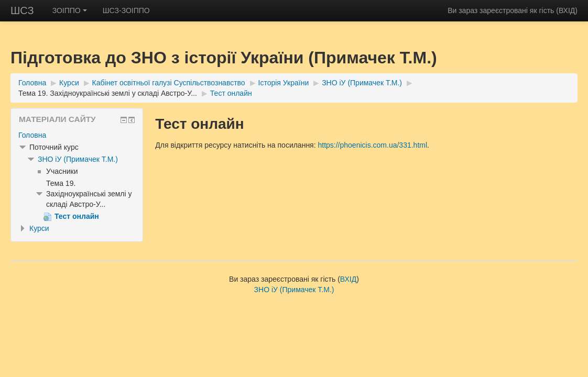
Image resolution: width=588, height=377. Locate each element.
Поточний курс (54, 147)
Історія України (284, 83)
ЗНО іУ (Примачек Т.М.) (362, 83)
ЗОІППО (70, 10)
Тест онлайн (231, 93)
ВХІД (567, 10)
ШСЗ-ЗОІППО (126, 10)
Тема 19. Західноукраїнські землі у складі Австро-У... (108, 93)
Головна (32, 83)
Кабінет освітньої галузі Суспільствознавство (169, 83)
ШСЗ (22, 10)
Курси (69, 83)
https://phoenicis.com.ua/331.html (372, 145)
